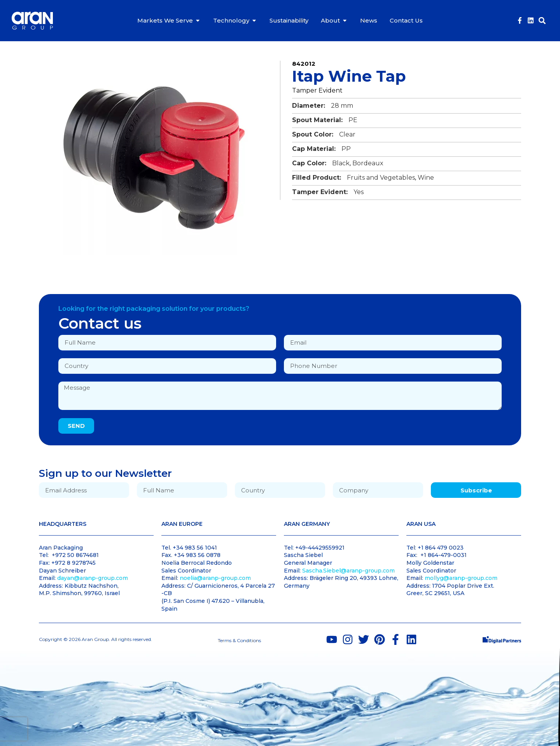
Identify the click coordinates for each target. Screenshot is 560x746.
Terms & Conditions (239, 640)
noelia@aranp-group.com (215, 578)
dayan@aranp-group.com (93, 578)
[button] (542, 20)
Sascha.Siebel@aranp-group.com (348, 571)
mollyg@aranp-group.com (461, 578)
